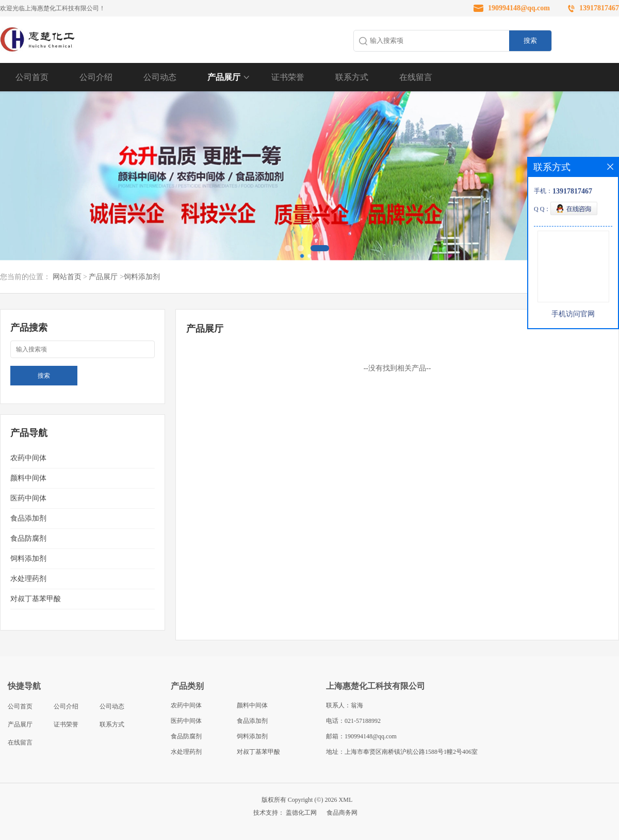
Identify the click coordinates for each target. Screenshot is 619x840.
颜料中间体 (28, 478)
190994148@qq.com (519, 8)
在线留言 (416, 77)
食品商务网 (342, 813)
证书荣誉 (288, 77)
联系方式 (352, 77)
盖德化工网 (301, 813)
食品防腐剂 (28, 538)
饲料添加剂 (142, 277)
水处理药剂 (28, 579)
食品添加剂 (28, 518)
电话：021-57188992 (353, 721)
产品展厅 (224, 77)
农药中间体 (28, 458)
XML (346, 800)
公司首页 (32, 77)
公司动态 (160, 77)
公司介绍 (96, 77)
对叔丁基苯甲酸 (36, 599)
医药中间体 (28, 498)
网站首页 (67, 277)
